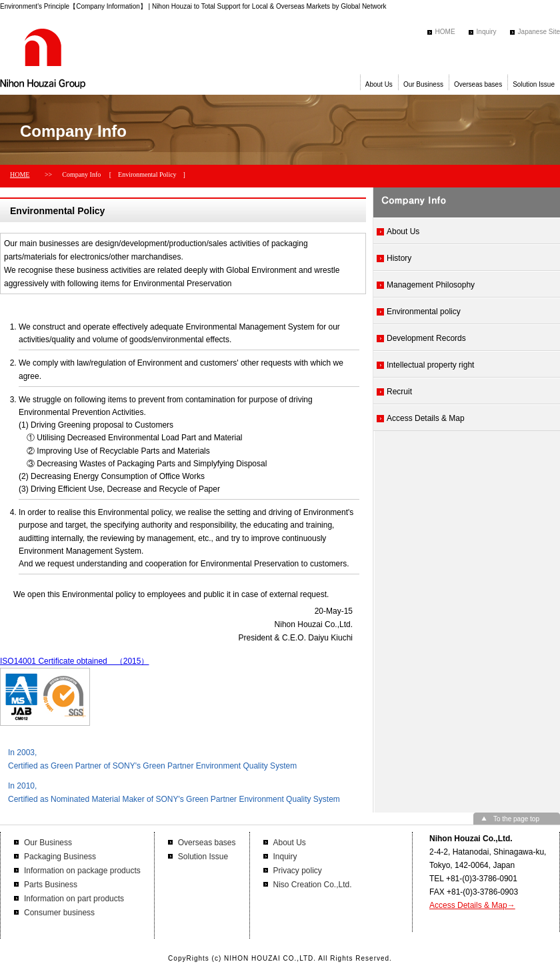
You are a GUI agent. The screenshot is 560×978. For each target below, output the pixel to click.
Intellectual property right (430, 365)
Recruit (399, 392)
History (399, 258)
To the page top (516, 819)
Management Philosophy (431, 285)
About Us (379, 84)
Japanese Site (539, 32)
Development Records (426, 338)
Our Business (423, 84)
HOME (445, 32)
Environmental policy (424, 312)
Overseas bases (478, 84)
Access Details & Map (426, 418)
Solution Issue (534, 84)
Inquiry (487, 32)
